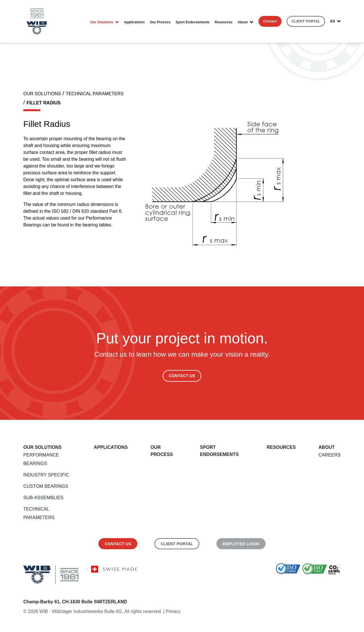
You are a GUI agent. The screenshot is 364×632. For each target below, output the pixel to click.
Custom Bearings (46, 486)
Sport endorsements (193, 22)
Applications (134, 22)
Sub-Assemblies (43, 498)
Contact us (118, 544)
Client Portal (177, 544)
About (243, 22)
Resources (224, 22)
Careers (330, 455)
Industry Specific (46, 475)
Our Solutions (102, 22)
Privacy (173, 611)
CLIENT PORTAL (306, 21)
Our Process (160, 22)
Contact (270, 21)
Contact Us (182, 376)
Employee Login (241, 544)
